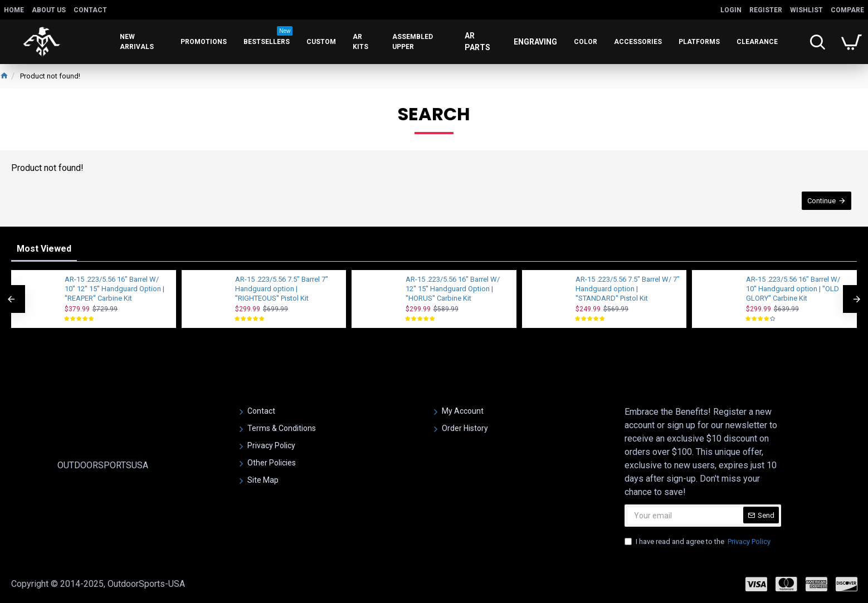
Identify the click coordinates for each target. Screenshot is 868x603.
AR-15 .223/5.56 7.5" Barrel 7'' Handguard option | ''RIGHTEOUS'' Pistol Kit (282, 289)
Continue (821, 201)
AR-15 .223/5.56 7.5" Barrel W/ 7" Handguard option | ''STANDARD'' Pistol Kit (628, 289)
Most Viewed (44, 249)
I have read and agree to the (698, 542)
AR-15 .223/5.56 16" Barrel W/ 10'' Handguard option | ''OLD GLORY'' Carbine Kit (793, 289)
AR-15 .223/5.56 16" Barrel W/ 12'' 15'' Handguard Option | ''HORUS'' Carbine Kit (453, 289)
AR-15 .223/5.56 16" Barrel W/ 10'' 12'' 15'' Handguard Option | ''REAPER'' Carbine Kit (114, 289)
